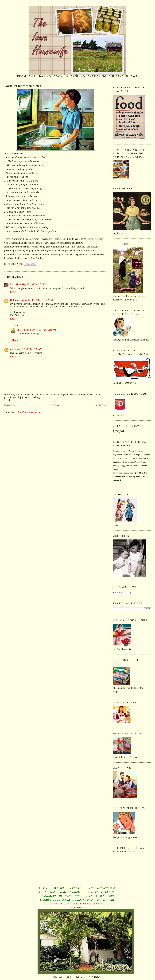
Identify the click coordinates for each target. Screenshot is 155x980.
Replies (17, 325)
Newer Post (10, 405)
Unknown (15, 300)
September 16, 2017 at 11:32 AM (37, 300)
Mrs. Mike (15, 284)
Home (56, 405)
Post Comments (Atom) (29, 412)
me (12, 349)
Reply (13, 292)
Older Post (101, 405)
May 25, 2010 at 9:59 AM (34, 284)
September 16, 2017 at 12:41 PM (40, 330)
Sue (19, 330)
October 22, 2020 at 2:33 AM (28, 349)
